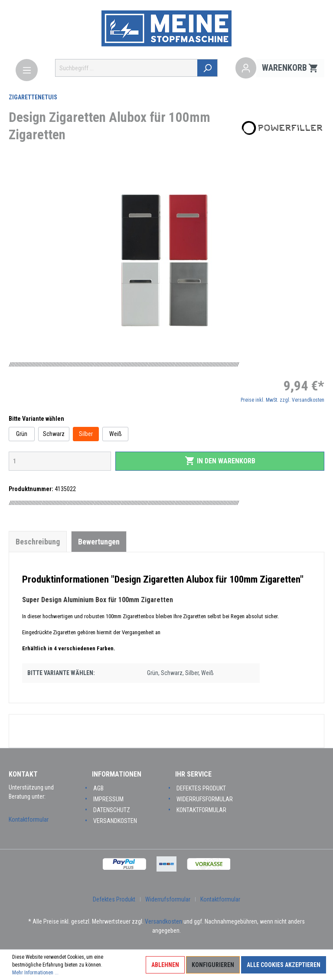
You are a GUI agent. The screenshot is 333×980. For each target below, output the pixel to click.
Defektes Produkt (201, 788)
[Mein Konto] (246, 68)
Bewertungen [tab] (99, 542)
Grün (22, 434)
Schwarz (54, 434)
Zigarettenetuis (33, 97)
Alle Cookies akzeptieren (284, 965)
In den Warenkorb (220, 461)
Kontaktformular (29, 819)
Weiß (116, 434)
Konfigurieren (213, 965)
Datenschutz (112, 810)
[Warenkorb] (290, 68)
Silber (86, 434)
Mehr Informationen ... (35, 973)
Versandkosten (115, 821)
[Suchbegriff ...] (127, 68)
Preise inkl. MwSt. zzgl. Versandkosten (282, 400)
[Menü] (27, 70)
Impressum (108, 799)
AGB (98, 788)
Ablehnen (165, 965)
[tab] (38, 541)
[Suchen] (208, 68)
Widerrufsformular (205, 799)
